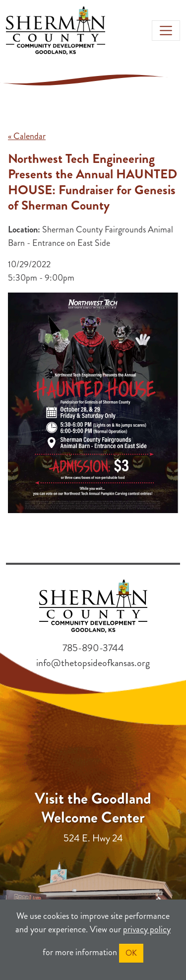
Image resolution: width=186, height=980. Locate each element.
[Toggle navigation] (166, 31)
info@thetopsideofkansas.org (93, 663)
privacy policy (147, 929)
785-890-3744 (93, 648)
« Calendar (27, 136)
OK (131, 953)
